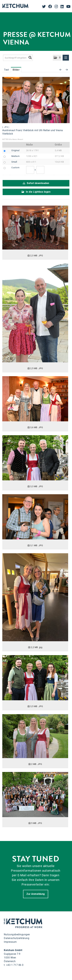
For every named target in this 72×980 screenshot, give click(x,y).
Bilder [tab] (16, 70)
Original (15, 150)
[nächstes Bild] (67, 70)
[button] (57, 58)
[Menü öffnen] (66, 58)
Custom (15, 168)
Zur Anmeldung (36, 894)
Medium (15, 156)
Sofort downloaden (36, 183)
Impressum (10, 942)
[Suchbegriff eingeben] (18, 58)
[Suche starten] (30, 57)
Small (14, 162)
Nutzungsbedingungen (17, 934)
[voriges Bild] (61, 70)
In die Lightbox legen (36, 192)
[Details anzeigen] (35, 228)
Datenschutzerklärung (17, 938)
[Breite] (30, 170)
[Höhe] (40, 170)
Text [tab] (6, 70)
